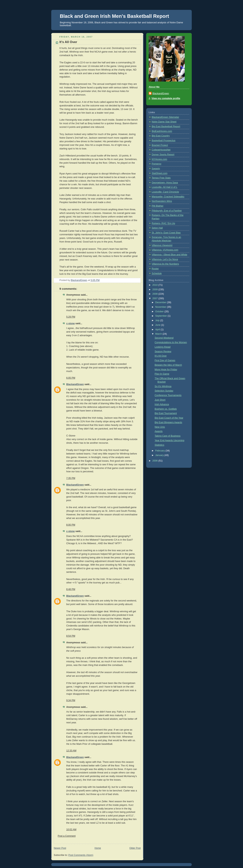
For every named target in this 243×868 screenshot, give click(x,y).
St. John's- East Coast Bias (166, 233)
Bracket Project (160, 145)
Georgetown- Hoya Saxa (165, 183)
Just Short (160, 400)
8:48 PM (71, 589)
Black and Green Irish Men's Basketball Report (114, 16)
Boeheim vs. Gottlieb (166, 409)
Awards (159, 431)
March (159, 334)
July (158, 320)
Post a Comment (67, 836)
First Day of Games (165, 360)
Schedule (157, 273)
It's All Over (161, 356)
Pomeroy (156, 164)
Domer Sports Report (163, 155)
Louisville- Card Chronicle (165, 192)
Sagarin (156, 169)
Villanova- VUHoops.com (165, 250)
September (161, 316)
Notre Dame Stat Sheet (164, 122)
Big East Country (161, 136)
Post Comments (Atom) (81, 855)
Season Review (163, 352)
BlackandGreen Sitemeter (165, 117)
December (161, 302)
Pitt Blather (158, 206)
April (158, 330)
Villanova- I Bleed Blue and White (169, 255)
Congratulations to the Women (171, 342)
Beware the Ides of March (168, 365)
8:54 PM (71, 636)
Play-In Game (162, 374)
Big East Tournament (166, 413)
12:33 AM (71, 751)
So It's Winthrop (163, 386)
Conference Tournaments (168, 395)
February (160, 451)
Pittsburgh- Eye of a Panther (167, 211)
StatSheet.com (160, 173)
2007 (155, 298)
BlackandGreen (75, 384)
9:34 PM (71, 700)
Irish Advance (162, 404)
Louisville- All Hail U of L (164, 187)
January (160, 455)
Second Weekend (164, 338)
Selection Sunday (164, 391)
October (160, 312)
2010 (155, 285)
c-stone (71, 323)
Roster (155, 269)
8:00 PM (71, 525)
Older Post (135, 848)
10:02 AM (71, 830)
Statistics (159, 445)
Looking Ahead (163, 347)
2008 (155, 294)
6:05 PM (71, 378)
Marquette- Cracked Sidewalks (168, 197)
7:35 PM (71, 478)
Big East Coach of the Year (169, 418)
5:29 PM (71, 317)
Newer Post (60, 848)
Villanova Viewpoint (162, 245)
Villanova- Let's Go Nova (165, 259)
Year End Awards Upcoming (170, 440)
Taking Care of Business (168, 436)
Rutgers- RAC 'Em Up (163, 223)
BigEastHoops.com (162, 131)
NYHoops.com (159, 159)
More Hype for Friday (166, 370)
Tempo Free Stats (161, 178)
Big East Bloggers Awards (168, 422)
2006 (155, 461)
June (158, 325)
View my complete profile (166, 98)
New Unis (160, 427)
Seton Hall (157, 228)
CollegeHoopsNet (161, 150)
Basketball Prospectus (164, 140)
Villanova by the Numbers (165, 264)
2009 (155, 290)
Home (98, 848)
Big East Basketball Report (166, 126)
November (161, 307)
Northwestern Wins (162, 201)
